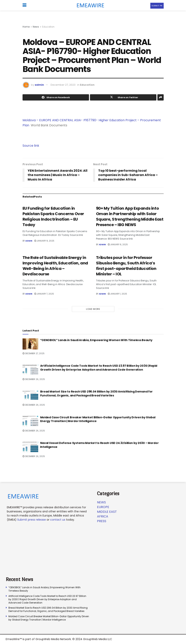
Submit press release (32, 520)
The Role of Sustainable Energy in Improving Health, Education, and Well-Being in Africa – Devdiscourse (55, 266)
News (36, 27)
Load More (93, 309)
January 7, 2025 (44, 294)
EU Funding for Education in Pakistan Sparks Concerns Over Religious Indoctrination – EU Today (53, 216)
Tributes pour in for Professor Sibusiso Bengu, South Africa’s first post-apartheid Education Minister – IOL (126, 266)
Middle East (107, 512)
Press (102, 521)
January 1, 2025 (117, 294)
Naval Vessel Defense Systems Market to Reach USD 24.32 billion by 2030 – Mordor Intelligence (99, 445)
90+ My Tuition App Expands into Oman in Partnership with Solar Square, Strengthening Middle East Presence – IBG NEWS (130, 216)
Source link (31, 146)
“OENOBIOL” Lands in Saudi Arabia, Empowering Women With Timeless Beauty (96, 340)
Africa (103, 516)
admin (39, 85)
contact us (58, 520)
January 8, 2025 (44, 241)
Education (48, 27)
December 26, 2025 (34, 379)
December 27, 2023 (63, 85)
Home (26, 27)
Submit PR (157, 6)
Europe (103, 507)
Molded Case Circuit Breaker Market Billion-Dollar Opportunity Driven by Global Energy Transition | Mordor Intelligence (98, 419)
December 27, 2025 (34, 353)
